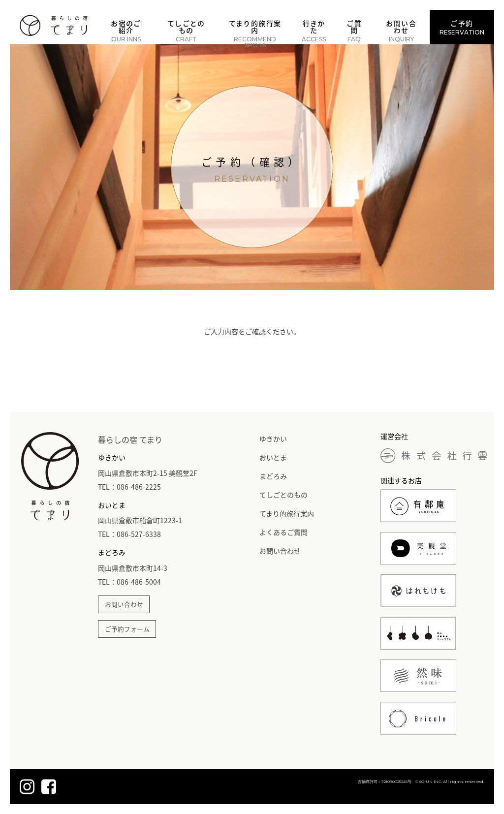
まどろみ (273, 476)
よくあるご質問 (283, 532)
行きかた (314, 31)
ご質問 (354, 31)
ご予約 (462, 27)
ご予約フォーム (127, 629)
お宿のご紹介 (126, 31)
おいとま (273, 457)
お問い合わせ (401, 31)
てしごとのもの (186, 31)
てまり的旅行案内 (255, 33)
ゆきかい (273, 438)
